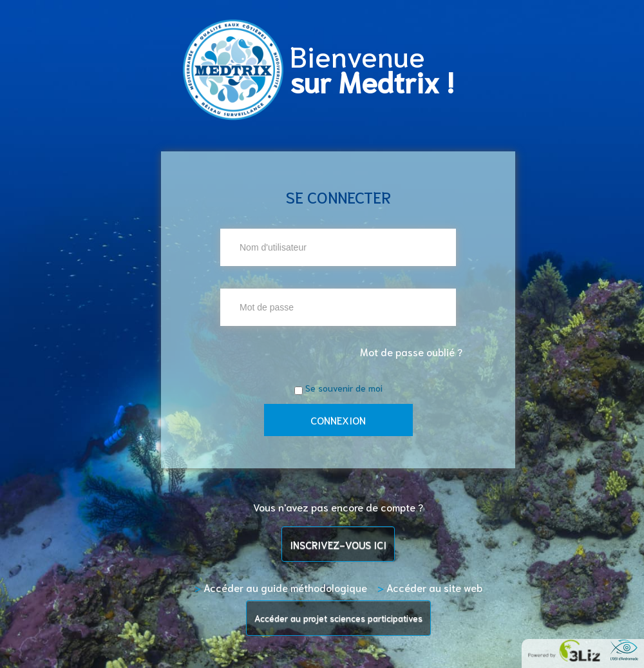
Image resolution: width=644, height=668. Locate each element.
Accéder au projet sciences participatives (338, 618)
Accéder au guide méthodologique (281, 587)
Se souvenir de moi (344, 388)
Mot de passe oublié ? (411, 351)
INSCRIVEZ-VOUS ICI (338, 544)
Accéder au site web (430, 587)
